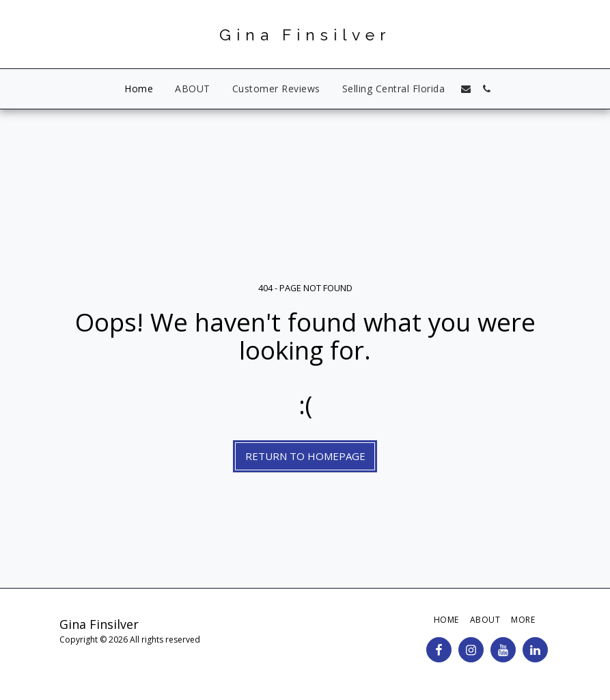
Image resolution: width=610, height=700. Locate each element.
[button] (466, 89)
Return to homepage (305, 456)
